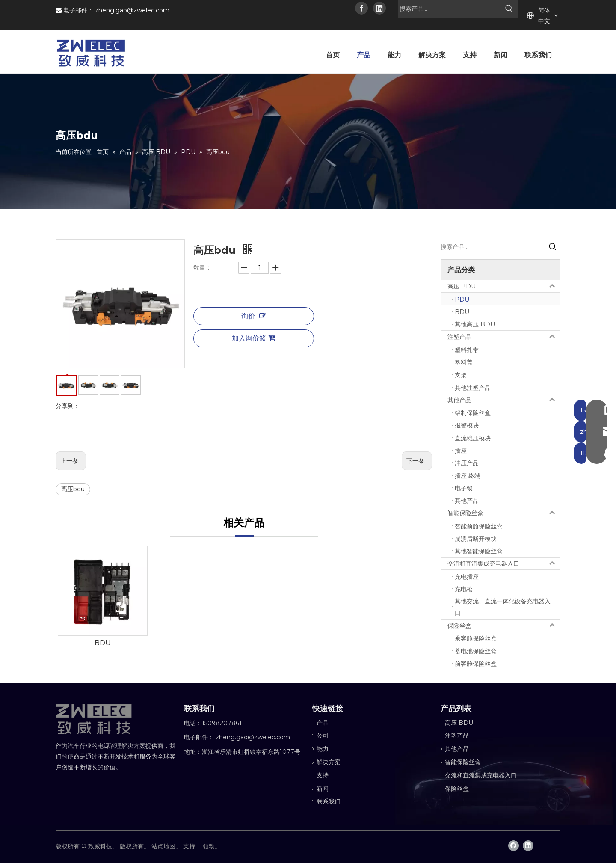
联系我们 (329, 801)
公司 (323, 735)
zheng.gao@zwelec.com (132, 10)
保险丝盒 (504, 626)
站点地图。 (166, 846)
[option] (103, 597)
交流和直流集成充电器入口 (504, 563)
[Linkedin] (379, 8)
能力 (323, 749)
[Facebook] (361, 8)
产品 (323, 723)
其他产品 (504, 400)
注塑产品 (504, 337)
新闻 (323, 789)
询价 (254, 316)
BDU (103, 643)
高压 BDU (504, 286)
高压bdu (73, 489)
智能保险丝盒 (504, 513)
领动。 (212, 846)
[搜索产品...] (449, 9)
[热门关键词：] (509, 9)
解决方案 (329, 762)
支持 (323, 775)
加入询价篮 (254, 338)
